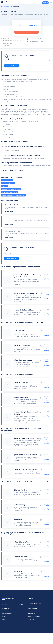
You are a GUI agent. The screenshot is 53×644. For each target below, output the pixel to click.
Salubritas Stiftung (19, 505)
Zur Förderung (10, 211)
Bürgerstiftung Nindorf (21, 382)
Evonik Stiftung (10, 218)
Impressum (31, 619)
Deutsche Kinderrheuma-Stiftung (24, 310)
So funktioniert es (7, 614)
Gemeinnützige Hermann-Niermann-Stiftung (27, 438)
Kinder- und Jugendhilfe (8, 183)
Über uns (5, 619)
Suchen (20, 604)
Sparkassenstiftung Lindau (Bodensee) (25, 455)
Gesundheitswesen (7, 180)
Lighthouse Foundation (21, 490)
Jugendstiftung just (19, 331)
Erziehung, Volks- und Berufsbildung (11, 189)
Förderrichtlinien (26, 32)
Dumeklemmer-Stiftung (21, 397)
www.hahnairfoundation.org (36, 41)
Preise (4, 617)
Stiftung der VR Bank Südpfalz (23, 360)
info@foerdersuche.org (34, 603)
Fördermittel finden (12, 66)
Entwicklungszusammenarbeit (10, 192)
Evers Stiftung (18, 520)
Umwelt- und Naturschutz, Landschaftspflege (13, 195)
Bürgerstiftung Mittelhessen (22, 345)
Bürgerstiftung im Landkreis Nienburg (25, 469)
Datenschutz (31, 614)
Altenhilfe (5, 186)
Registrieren (45, 3)
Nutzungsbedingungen (34, 617)
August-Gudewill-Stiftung (13, 205)
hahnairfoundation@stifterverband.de (38, 39)
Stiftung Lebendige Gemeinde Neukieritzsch (27, 293)
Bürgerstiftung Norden (21, 557)
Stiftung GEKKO (18, 571)
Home (2, 6)
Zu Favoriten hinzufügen (41, 275)
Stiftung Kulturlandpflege (21, 542)
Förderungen (6, 6)
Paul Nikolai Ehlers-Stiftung (13, 231)
